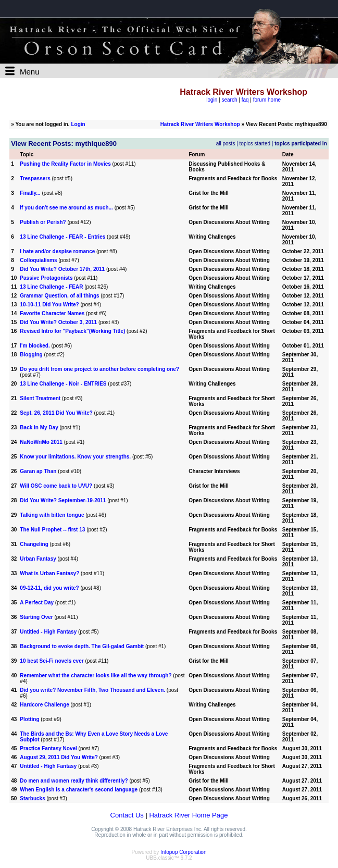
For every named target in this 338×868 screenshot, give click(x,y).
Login (78, 124)
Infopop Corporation (183, 852)
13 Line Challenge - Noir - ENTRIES (63, 384)
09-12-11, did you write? (49, 588)
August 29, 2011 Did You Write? (59, 757)
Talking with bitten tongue (53, 515)
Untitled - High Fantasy (48, 632)
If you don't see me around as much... (66, 208)
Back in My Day (39, 427)
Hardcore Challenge (44, 705)
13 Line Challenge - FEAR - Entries (62, 237)
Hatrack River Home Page (188, 815)
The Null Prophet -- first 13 (52, 530)
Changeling (34, 544)
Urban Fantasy (38, 559)
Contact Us (127, 815)
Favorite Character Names (52, 313)
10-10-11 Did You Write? (49, 305)
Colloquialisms (38, 260)
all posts (226, 144)
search (229, 100)
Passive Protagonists (46, 278)
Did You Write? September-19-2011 (63, 500)
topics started (255, 144)
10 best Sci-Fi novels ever (52, 661)
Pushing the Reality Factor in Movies (65, 164)
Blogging (31, 355)
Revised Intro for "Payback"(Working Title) (72, 331)
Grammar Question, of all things (59, 296)
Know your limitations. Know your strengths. (75, 457)
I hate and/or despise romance (57, 251)
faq (245, 100)
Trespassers (35, 178)
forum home (267, 100)
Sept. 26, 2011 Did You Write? (56, 413)
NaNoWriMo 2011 (41, 442)
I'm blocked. (35, 346)
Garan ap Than (38, 471)
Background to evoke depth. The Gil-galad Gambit (82, 646)
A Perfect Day (37, 603)
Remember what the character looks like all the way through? (96, 675)
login (212, 100)
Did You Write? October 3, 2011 (58, 322)
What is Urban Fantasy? (49, 573)
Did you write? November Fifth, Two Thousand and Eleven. (93, 690)
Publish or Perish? (43, 222)
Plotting (29, 719)
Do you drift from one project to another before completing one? (99, 369)
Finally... (30, 193)
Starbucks (32, 798)
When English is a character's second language (79, 790)
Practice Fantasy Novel (48, 748)
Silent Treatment (40, 398)
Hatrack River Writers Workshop (200, 124)
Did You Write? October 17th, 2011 (62, 269)
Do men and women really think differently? (74, 781)
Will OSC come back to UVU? (56, 486)
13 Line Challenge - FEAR (51, 287)
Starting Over (36, 617)
